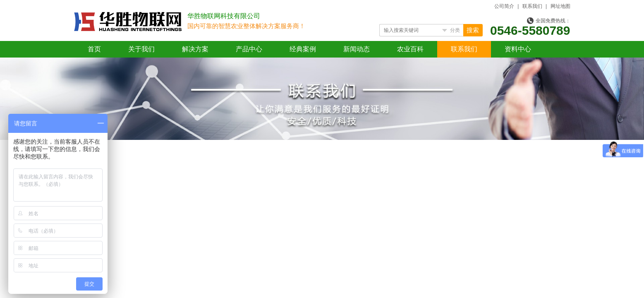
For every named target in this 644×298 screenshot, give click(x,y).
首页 (94, 49)
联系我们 (532, 6)
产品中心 (249, 49)
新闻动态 (357, 49)
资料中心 (518, 49)
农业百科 (410, 49)
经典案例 (303, 49)
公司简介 (504, 6)
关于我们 (141, 49)
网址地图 (560, 6)
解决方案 (195, 49)
